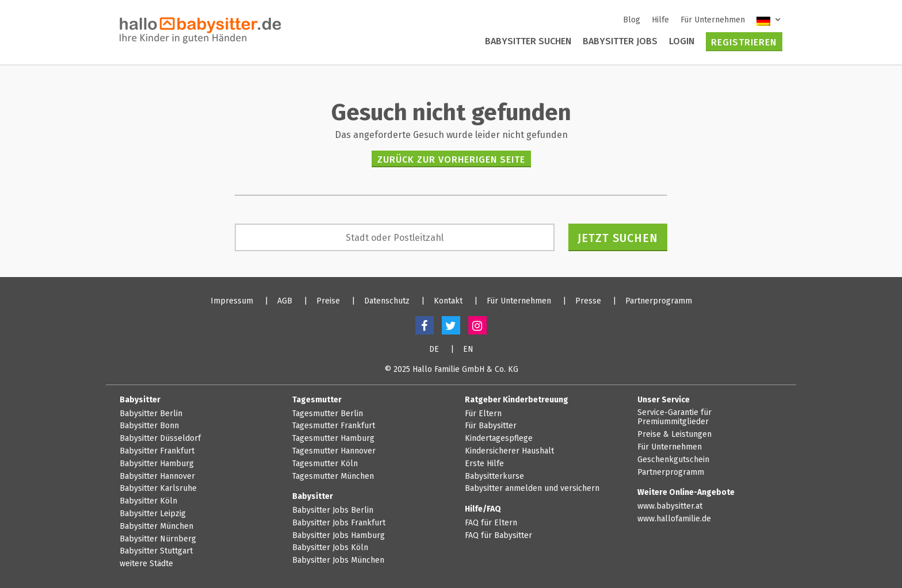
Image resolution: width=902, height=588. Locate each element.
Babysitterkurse (494, 476)
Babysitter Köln (148, 501)
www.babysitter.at (670, 506)
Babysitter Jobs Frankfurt (339, 523)
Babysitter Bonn (149, 426)
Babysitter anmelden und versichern (532, 489)
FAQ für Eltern (491, 523)
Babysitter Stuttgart (156, 551)
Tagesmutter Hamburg (333, 439)
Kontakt (448, 301)
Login (682, 41)
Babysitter (140, 400)
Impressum (232, 301)
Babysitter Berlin (151, 414)
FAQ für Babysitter (498, 536)
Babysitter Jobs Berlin (333, 510)
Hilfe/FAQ (483, 509)
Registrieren (744, 42)
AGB (285, 301)
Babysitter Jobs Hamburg (339, 536)
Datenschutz (387, 301)
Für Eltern (483, 414)
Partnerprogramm (659, 301)
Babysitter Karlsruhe (158, 489)
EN (468, 349)
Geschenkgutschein (673, 460)
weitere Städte (146, 564)
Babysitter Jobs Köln (330, 548)
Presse (588, 301)
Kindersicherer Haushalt (509, 451)
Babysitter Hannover (157, 476)
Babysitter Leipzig (153, 514)
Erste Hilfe (484, 464)
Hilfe (660, 20)
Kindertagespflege (499, 439)
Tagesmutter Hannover (334, 451)
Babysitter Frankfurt (157, 451)
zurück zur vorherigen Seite (451, 160)
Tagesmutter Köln (325, 464)
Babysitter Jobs (620, 41)
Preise (328, 301)
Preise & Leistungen (674, 435)
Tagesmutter (317, 400)
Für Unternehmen (713, 20)
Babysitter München (156, 526)
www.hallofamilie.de (674, 519)
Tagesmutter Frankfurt (334, 426)
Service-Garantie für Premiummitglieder (674, 418)
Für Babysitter (491, 426)
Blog (632, 20)
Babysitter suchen (528, 41)
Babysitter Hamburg (157, 464)
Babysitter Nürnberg (158, 539)
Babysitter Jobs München (338, 560)
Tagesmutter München (333, 476)
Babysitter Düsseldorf (160, 439)
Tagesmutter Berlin (328, 414)
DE (434, 349)
